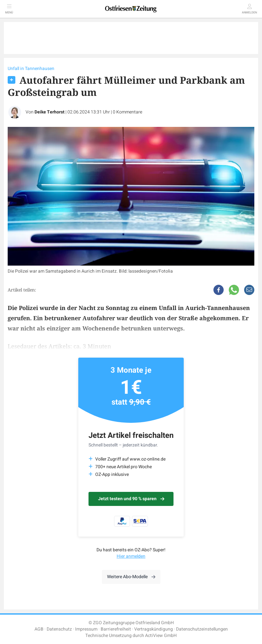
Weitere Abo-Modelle (131, 577)
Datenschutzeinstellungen (202, 629)
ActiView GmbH (161, 636)
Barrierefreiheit (116, 629)
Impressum (86, 629)
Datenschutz (59, 629)
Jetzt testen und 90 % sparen (131, 499)
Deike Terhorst (50, 112)
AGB (39, 629)
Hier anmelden (131, 556)
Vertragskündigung (154, 629)
